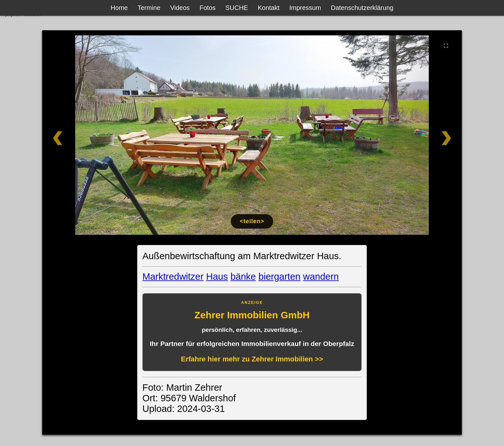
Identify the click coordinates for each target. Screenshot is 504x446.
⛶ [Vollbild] (446, 46)
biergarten (279, 277)
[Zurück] (84, 135)
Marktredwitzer (173, 277)
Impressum (305, 8)
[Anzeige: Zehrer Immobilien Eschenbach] (252, 332)
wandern (321, 277)
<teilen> (252, 221)
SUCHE (237, 8)
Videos (180, 8)
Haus (217, 277)
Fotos (208, 8)
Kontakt (269, 8)
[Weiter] (420, 135)
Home (119, 8)
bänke (243, 277)
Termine (149, 8)
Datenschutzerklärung (362, 8)
